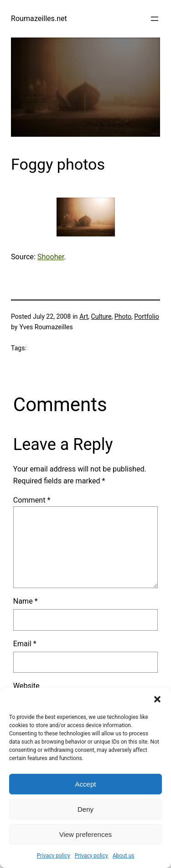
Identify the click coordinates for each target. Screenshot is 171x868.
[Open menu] (155, 19)
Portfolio (146, 316)
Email (25, 644)
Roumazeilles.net (39, 19)
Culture (101, 316)
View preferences (86, 834)
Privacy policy (54, 856)
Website (26, 686)
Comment (32, 500)
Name (26, 601)
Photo (123, 316)
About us (124, 856)
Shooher (51, 257)
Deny (85, 809)
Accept (86, 784)
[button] (157, 699)
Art (84, 316)
